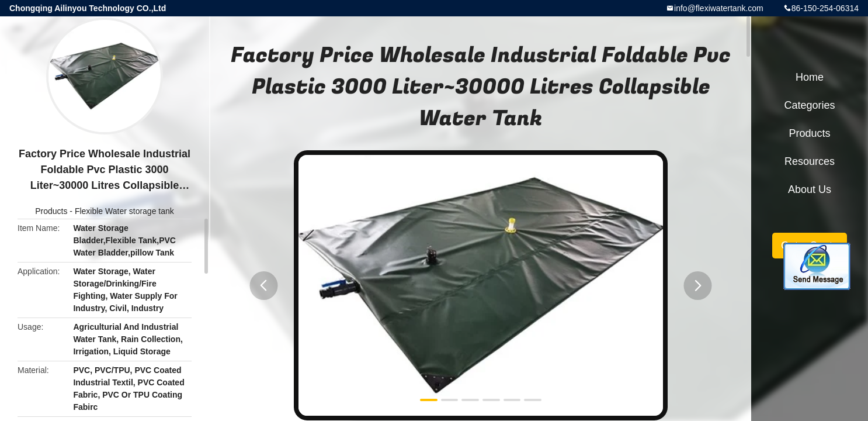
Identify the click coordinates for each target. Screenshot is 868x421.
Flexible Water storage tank (124, 211)
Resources (810, 161)
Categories (809, 105)
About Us (810, 189)
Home (810, 77)
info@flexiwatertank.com (719, 8)
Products (51, 211)
